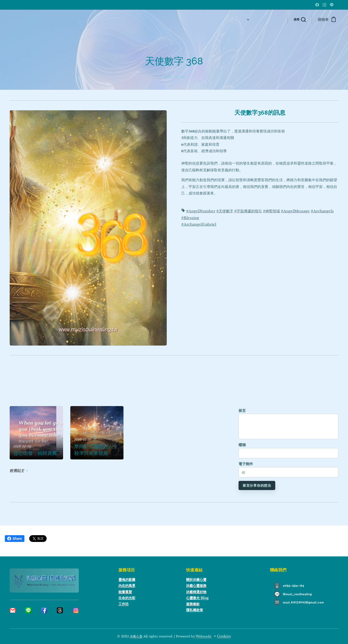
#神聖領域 (271, 211)
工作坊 (123, 604)
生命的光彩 (127, 598)
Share (15, 539)
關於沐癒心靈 (196, 580)
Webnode (204, 636)
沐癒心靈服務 (196, 586)
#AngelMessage (295, 211)
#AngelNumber (201, 211)
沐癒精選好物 (196, 592)
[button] (300, 20)
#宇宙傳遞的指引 (248, 211)
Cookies (224, 636)
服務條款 (193, 604)
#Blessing (190, 218)
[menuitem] (216, 20)
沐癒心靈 (136, 636)
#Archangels (322, 211)
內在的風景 (127, 586)
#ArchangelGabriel (199, 225)
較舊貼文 (17, 471)
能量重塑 (125, 592)
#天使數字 (225, 211)
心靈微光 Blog (197, 598)
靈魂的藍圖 (127, 580)
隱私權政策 (195, 610)
